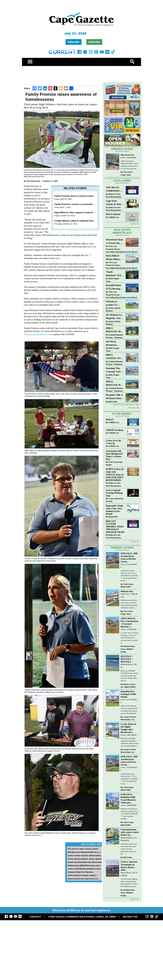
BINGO (110, 420)
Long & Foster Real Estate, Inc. (128, 718)
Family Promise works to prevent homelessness (78, 196)
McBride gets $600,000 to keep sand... (84, 865)
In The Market (122, 414)
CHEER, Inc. (114, 217)
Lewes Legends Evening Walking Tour (114, 493)
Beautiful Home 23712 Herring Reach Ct (114, 287)
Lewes (123, 158)
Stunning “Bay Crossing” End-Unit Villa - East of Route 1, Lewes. (114, 370)
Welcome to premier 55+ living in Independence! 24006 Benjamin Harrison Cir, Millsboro (114, 303)
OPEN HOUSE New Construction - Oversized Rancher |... (129, 623)
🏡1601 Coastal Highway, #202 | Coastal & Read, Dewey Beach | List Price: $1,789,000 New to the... (129, 883)
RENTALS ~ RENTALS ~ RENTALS (127, 659)
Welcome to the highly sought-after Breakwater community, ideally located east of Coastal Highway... (130, 742)
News (132, 405)
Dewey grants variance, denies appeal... (85, 859)
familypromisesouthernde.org (38, 334)
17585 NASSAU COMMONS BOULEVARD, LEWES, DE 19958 (82, 917)
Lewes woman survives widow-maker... (85, 855)
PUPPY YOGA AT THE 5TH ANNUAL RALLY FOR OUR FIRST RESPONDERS (115, 475)
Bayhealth (113, 517)
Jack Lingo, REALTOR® (127, 585)
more (133, 542)
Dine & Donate (113, 214)
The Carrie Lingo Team (127, 173)
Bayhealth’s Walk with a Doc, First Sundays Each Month (114, 510)
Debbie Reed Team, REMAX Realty (128, 649)
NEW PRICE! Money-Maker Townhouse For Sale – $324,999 (113, 258)
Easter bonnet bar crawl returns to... (84, 879)
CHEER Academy (115, 430)
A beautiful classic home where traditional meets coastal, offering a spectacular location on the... (129, 849)
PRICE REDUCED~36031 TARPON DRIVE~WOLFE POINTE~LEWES (115, 384)
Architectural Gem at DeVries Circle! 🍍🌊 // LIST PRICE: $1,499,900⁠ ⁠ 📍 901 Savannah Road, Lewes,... (129, 576)
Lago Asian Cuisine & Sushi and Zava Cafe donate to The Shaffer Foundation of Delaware (114, 203)
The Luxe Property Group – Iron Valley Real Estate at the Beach (122, 249)
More (133, 224)
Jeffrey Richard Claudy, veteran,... (83, 875)
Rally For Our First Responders (113, 195)
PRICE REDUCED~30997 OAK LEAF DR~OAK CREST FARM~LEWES (115, 330)
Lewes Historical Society (115, 500)
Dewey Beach (126, 873)
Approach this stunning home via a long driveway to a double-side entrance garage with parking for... (129, 710)
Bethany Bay (127, 591)
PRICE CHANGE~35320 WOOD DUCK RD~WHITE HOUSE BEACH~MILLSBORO (115, 357)
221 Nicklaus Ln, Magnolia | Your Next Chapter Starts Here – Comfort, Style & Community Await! (114, 317)
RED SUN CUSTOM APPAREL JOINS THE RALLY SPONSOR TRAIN (115, 527)
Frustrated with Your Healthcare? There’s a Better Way (114, 455)
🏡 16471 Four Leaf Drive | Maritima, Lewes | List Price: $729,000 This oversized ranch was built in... (130, 638)
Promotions (119, 405)
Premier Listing (122, 149)
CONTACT (35, 917)
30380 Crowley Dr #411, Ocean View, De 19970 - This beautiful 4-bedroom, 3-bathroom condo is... (129, 604)
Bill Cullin (113, 402)
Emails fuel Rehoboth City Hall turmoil (85, 862)
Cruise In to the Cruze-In (113, 442)
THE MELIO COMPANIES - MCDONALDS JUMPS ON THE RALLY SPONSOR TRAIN (114, 189)
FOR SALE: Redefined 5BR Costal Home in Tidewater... (128, 799)
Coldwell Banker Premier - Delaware (115, 336)
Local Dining (122, 181)
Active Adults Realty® (113, 309)
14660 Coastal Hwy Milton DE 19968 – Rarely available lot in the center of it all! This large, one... (129, 165)
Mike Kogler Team (113, 280)
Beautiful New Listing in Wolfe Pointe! (128, 694)
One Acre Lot (127, 155)
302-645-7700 (130, 917)
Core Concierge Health (114, 463)
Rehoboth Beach (127, 664)
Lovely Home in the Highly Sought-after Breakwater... (128, 728)
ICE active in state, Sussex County (83, 849)
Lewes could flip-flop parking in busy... (85, 869)
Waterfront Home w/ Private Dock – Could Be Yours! (115, 242)
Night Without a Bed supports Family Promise (77, 212)
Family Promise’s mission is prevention (74, 204)
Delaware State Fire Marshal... (81, 872)
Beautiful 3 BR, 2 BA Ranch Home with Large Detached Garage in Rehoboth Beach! (114, 397)
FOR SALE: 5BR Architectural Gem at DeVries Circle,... (129, 557)
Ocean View (125, 594)
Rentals (132, 408)
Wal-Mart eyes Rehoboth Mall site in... (84, 852)
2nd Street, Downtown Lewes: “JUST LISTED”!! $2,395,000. (113, 343)
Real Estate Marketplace (122, 231)
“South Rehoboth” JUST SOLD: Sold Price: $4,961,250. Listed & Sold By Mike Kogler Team (114, 274)
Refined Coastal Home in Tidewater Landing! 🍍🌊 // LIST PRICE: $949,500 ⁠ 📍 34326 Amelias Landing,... (129, 814)
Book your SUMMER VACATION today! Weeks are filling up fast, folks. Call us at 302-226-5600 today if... (129, 676)
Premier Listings (122, 548)
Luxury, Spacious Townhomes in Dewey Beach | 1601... (129, 866)
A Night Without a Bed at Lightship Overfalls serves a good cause (87, 221)
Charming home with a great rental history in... (130, 832)
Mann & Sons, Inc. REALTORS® (128, 686)
